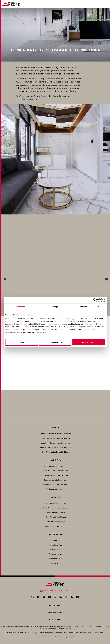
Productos (55, 606)
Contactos (55, 620)
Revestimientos (56, 545)
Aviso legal (22, 633)
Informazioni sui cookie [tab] (89, 307)
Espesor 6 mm (56, 549)
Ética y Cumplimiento (95, 633)
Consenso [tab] (21, 307)
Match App (56, 563)
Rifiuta (22, 342)
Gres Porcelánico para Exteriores (56, 485)
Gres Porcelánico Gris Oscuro (56, 508)
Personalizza (55, 342)
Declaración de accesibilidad (75, 633)
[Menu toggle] (107, 4)
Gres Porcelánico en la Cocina (56, 471)
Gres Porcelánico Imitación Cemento (56, 447)
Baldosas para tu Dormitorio (56, 480)
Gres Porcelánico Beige (56, 512)
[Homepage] (11, 4)
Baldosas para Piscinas (56, 489)
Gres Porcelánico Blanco (56, 517)
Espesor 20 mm (56, 554)
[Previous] (5, 279)
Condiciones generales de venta (51, 633)
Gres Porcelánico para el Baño (56, 466)
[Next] (106, 279)
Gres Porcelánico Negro (56, 522)
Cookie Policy (32, 633)
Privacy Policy (11, 633)
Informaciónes (55, 613)
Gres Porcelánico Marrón (56, 526)
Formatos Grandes (56, 559)
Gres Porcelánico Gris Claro (56, 503)
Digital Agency (70, 637)
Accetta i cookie (88, 342)
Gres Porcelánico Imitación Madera (56, 443)
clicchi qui (21, 329)
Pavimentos (56, 540)
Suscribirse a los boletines (57, 591)
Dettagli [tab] (55, 307)
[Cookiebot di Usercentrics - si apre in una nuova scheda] (95, 300)
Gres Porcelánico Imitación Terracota (56, 434)
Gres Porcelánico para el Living (56, 475)
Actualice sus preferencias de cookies (49, 637)
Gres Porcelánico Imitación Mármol (56, 438)
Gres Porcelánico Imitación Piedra (56, 452)
